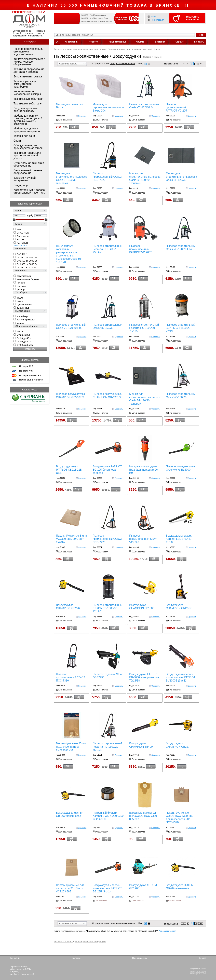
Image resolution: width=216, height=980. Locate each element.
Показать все (171, 64)
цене (112, 64)
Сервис (180, 42)
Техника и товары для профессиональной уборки (80, 49)
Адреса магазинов (167, 931)
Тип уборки (21, 292)
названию (121, 64)
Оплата (140, 42)
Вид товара (21, 271)
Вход (153, 17)
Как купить (15, 958)
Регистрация (157, 20)
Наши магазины (117, 42)
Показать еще (20, 246)
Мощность (21, 249)
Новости (93, 42)
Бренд (19, 224)
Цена (18, 211)
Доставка (160, 42)
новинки (130, 64)
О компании (72, 42)
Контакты (199, 42)
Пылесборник (22, 311)
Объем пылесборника (27, 326)
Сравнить (82, 116)
